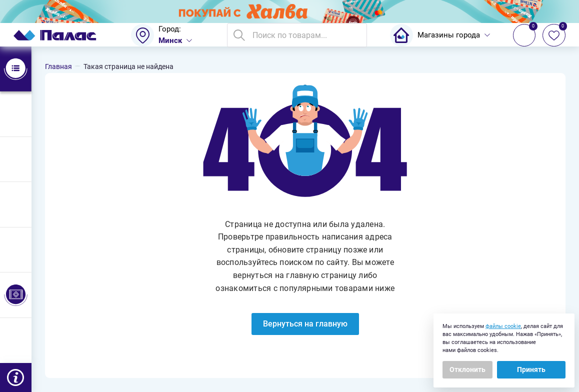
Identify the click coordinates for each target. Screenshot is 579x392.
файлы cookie (503, 326)
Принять (531, 369)
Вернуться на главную (305, 324)
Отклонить (467, 369)
